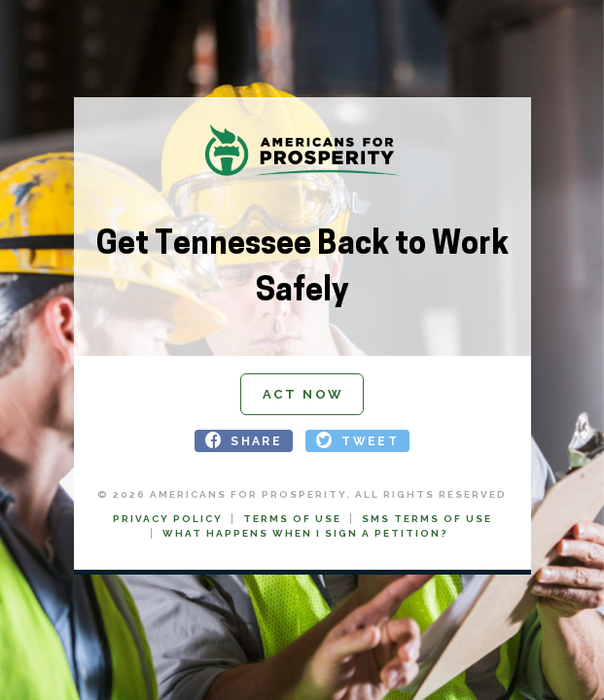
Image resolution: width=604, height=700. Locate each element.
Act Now (303, 394)
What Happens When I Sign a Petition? (305, 533)
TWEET (370, 440)
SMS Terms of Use (427, 519)
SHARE (256, 440)
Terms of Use (292, 519)
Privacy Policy (168, 519)
